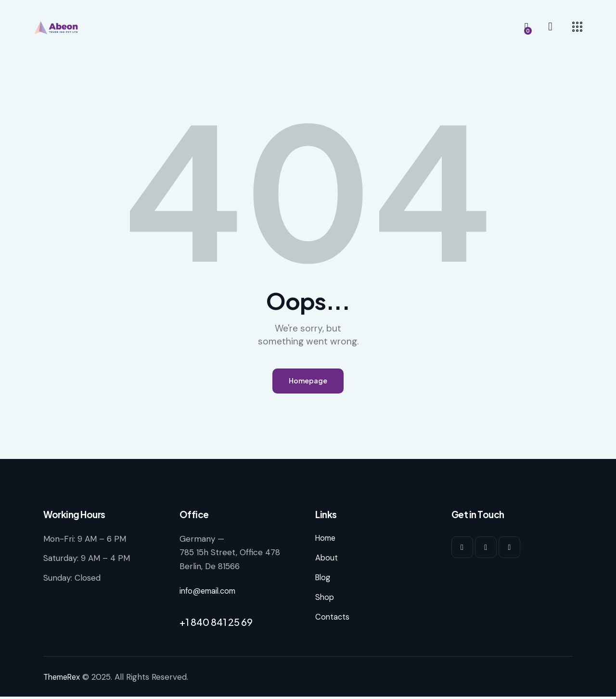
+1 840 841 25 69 (216, 624)
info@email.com (210, 594)
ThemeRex (64, 679)
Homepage (308, 382)
